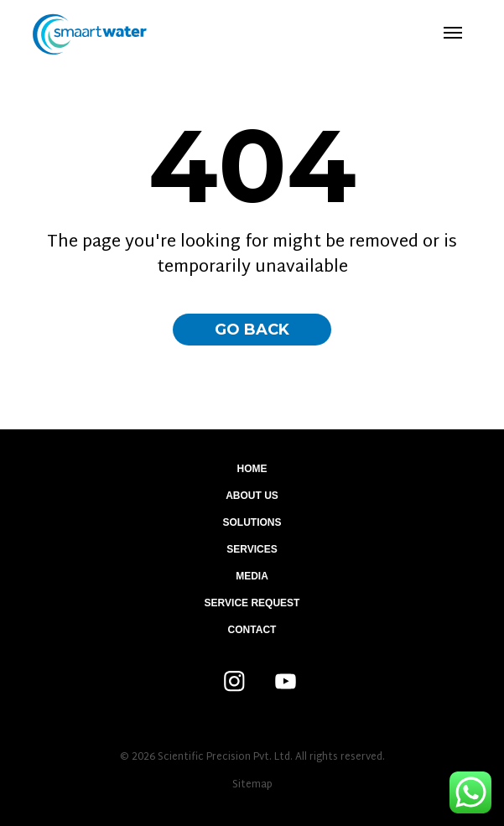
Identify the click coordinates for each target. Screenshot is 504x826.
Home (252, 469)
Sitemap (252, 785)
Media (252, 576)
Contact (252, 630)
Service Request (252, 603)
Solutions (252, 522)
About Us (252, 496)
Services (252, 549)
